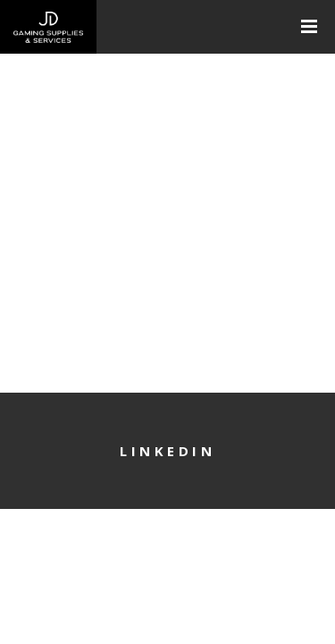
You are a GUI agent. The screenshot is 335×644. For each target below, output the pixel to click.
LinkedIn (167, 451)
